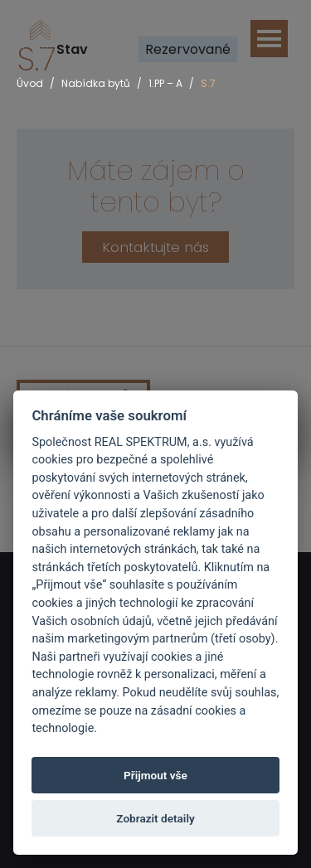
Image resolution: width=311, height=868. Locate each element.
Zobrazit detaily (155, 818)
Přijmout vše (155, 775)
